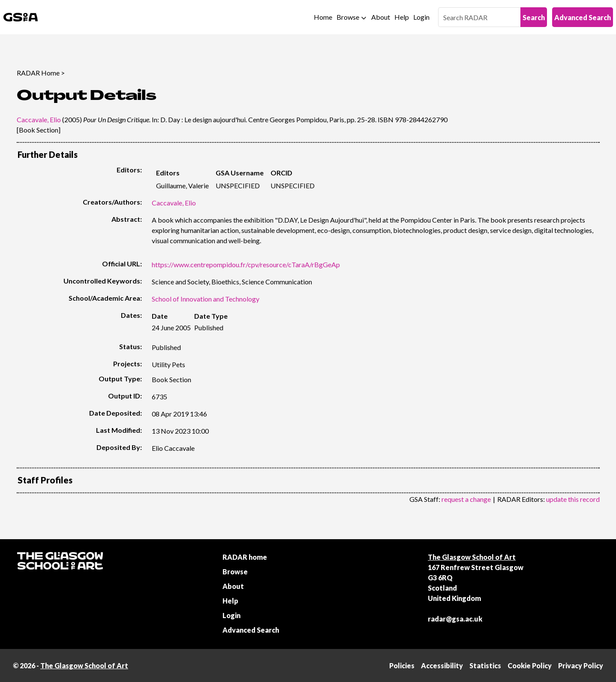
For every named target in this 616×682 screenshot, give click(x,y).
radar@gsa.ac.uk (455, 619)
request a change (466, 499)
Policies (402, 665)
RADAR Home (38, 73)
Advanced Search (583, 17)
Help (402, 17)
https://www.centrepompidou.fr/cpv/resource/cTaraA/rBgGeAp (246, 264)
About (381, 17)
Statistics (485, 665)
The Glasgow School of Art (472, 557)
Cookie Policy (530, 665)
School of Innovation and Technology (206, 299)
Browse (348, 17)
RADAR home (245, 557)
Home (323, 17)
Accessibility (442, 665)
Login (421, 17)
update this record (573, 499)
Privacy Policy (581, 665)
